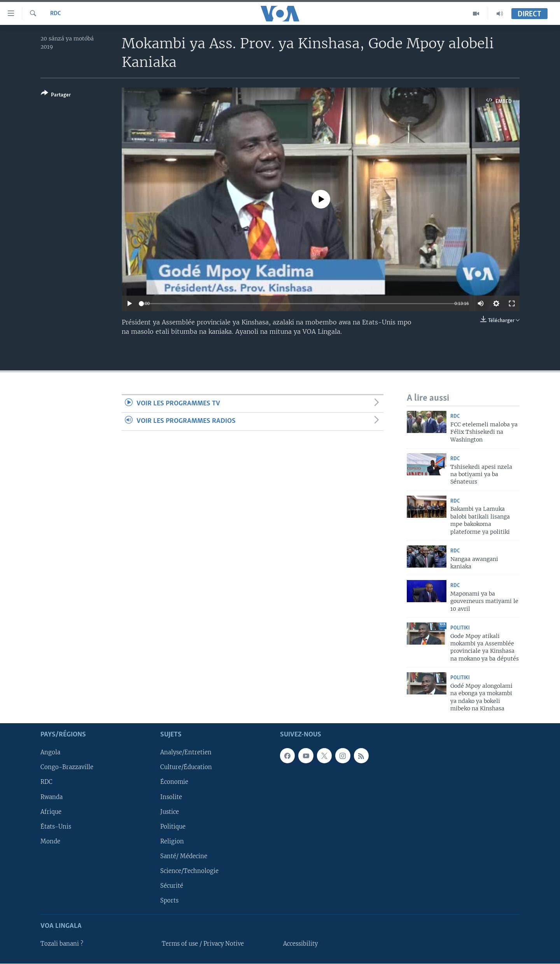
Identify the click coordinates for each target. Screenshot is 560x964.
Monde (50, 841)
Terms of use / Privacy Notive (203, 944)
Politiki (460, 628)
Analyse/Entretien (186, 753)
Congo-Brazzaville (67, 768)
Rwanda (52, 797)
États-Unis (56, 827)
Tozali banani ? (62, 944)
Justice (170, 812)
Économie (174, 782)
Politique (173, 827)
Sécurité (172, 886)
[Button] (56, 96)
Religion (172, 841)
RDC (56, 14)
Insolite (171, 797)
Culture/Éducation (186, 768)
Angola (50, 753)
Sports (169, 901)
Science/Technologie (189, 871)
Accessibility (300, 944)
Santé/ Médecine (184, 856)
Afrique (51, 812)
